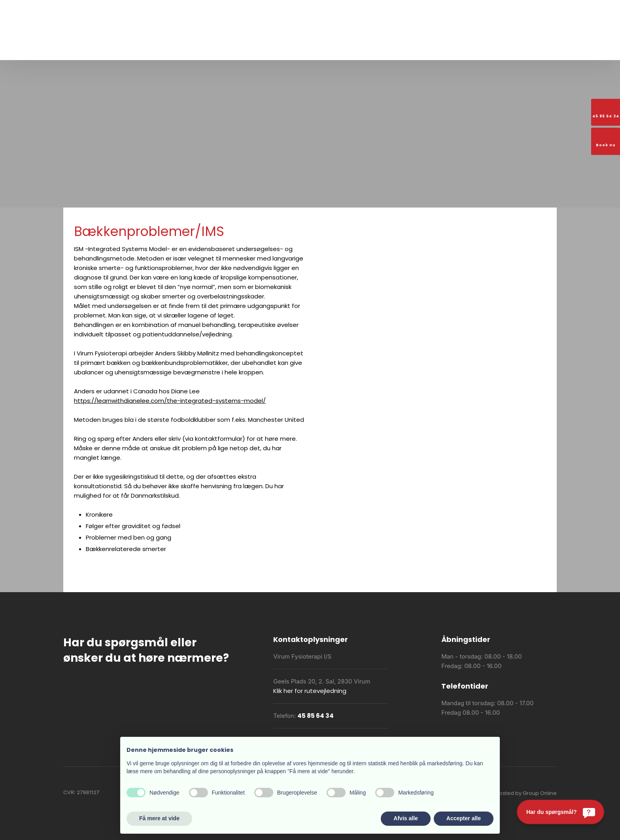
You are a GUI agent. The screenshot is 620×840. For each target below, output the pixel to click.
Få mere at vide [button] (159, 818)
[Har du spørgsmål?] (560, 812)
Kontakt (464, 48)
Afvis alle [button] (405, 818)
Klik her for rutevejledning (310, 691)
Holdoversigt (399, 48)
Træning (211, 48)
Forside (155, 48)
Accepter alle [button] (464, 818)
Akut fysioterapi (353, 48)
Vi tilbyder (244, 48)
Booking (435, 48)
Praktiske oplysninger (294, 48)
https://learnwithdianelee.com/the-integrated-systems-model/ (170, 401)
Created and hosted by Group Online (509, 793)
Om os (182, 48)
